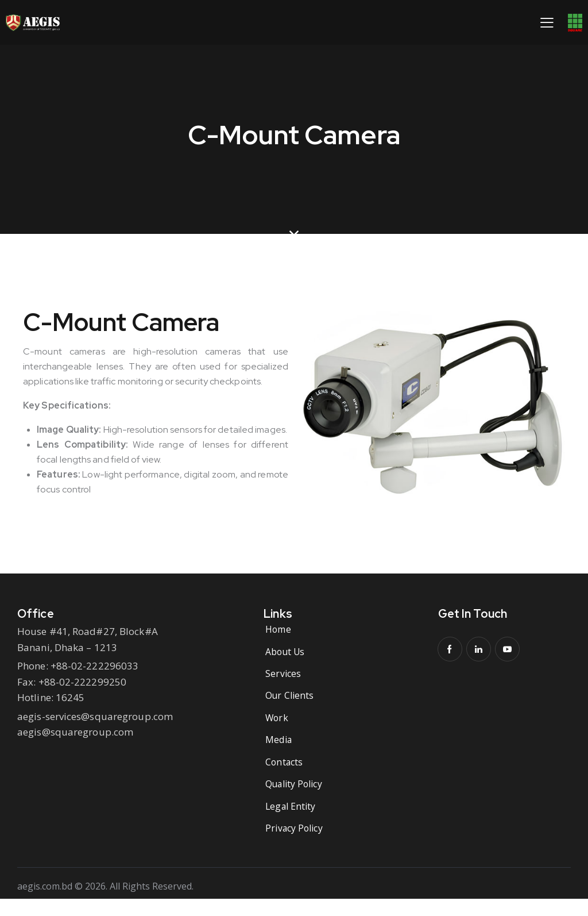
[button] (547, 22)
